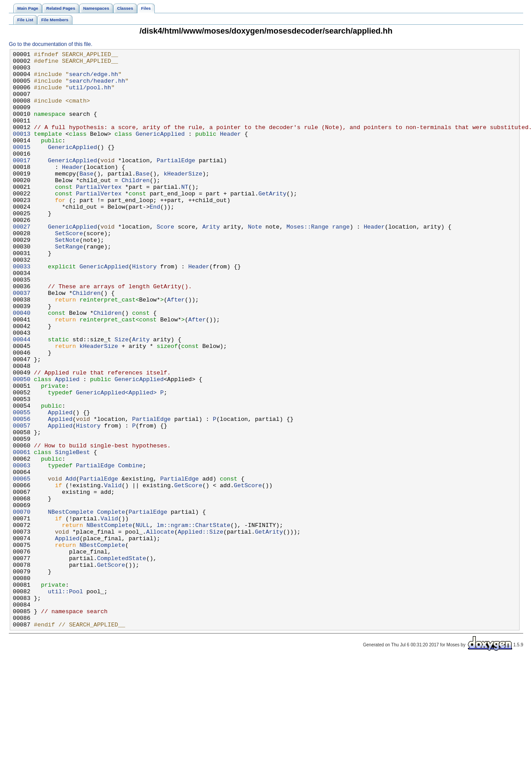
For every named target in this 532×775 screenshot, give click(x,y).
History (145, 310)
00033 (22, 310)
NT (185, 214)
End (155, 238)
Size (122, 397)
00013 (22, 151)
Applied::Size (201, 628)
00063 (22, 549)
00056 (22, 493)
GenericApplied (160, 151)
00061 (22, 533)
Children (136, 206)
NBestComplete (71, 604)
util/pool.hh (90, 95)
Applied (67, 445)
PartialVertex (99, 214)
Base (87, 199)
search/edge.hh (94, 79)
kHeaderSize (183, 199)
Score (165, 262)
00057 (22, 501)
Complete (111, 604)
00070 (22, 604)
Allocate (160, 628)
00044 (22, 397)
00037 (22, 342)
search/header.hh (97, 87)
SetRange (69, 286)
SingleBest (72, 533)
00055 (22, 485)
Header (230, 151)
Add (71, 565)
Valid (113, 573)
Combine (130, 549)
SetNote (67, 278)
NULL (143, 620)
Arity (211, 262)
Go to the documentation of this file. (51, 44)
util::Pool (65, 700)
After (176, 350)
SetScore (69, 270)
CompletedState (121, 660)
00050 (22, 445)
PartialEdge (176, 183)
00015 (22, 167)
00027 (22, 262)
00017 (22, 183)
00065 (22, 565)
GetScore (188, 573)
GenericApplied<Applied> (116, 461)
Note (255, 262)
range (341, 262)
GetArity (272, 222)
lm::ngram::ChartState (193, 620)
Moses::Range (308, 262)
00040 (22, 366)
